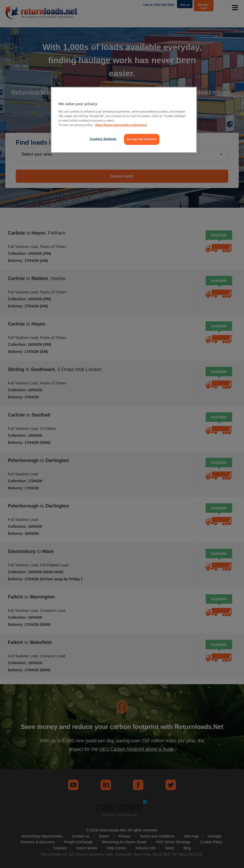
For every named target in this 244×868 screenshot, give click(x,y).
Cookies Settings (103, 139)
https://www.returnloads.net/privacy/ (121, 125)
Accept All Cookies (142, 139)
